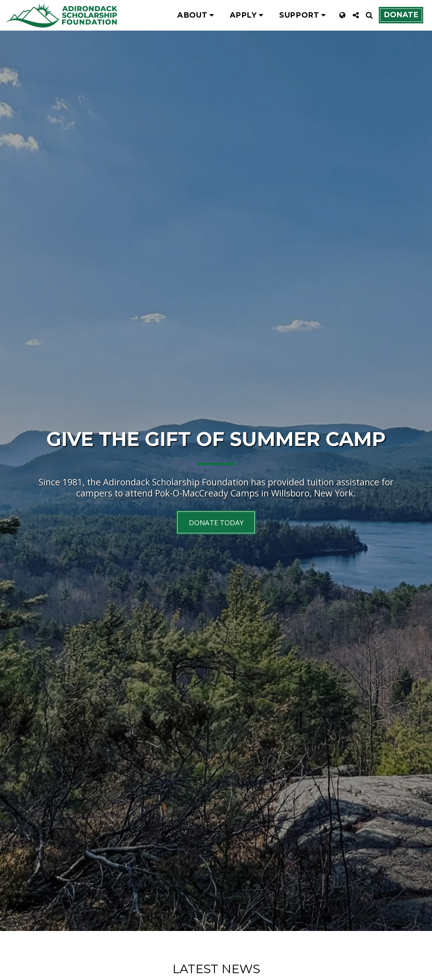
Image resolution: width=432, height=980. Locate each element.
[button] (197, 15)
